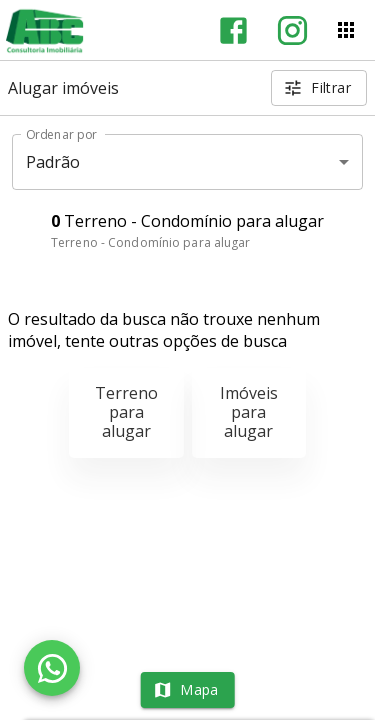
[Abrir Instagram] (292, 30)
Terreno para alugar (126, 412)
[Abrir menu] (346, 30)
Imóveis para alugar (249, 412)
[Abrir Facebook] (233, 30)
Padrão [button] (53, 162)
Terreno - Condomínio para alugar (151, 242)
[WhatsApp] (52, 668)
